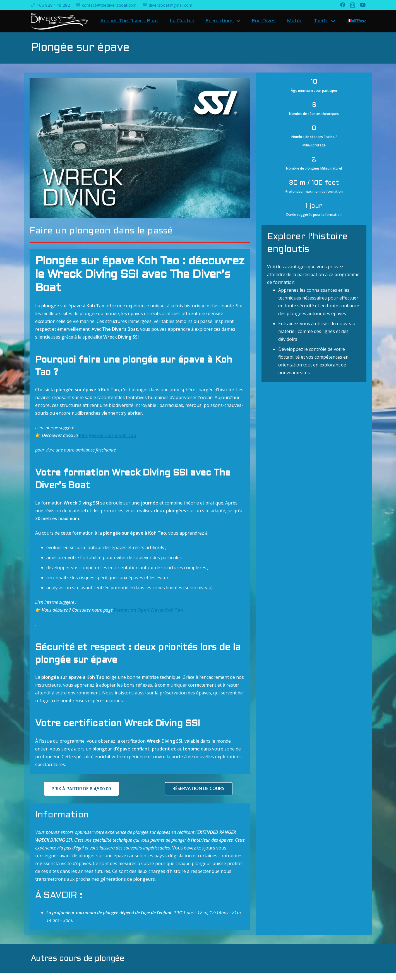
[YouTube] (363, 5)
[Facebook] (343, 5)
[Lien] (59, 21)
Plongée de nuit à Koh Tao (108, 435)
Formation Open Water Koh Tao (148, 610)
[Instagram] (353, 5)
